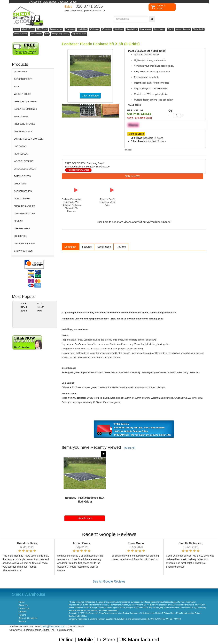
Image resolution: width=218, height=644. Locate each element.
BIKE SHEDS (20, 184)
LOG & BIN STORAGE (24, 244)
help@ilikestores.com (54, 627)
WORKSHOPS (21, 72)
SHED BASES (21, 236)
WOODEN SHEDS (22, 94)
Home (22, 602)
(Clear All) (130, 448)
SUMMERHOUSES (23, 131)
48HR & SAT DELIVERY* (25, 102)
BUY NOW (133, 176)
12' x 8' (24, 311)
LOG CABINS (20, 146)
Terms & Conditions (28, 618)
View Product (85, 518)
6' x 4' (24, 303)
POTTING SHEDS (22, 176)
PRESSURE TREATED (25, 124)
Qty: (171, 110)
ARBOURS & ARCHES (24, 206)
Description (71, 247)
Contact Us (24, 609)
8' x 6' (40, 303)
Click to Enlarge (90, 96)
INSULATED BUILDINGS (25, 109)
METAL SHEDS (21, 117)
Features (87, 247)
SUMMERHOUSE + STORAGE (28, 139)
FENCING (19, 221)
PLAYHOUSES (21, 154)
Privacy (22, 621)
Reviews (121, 247)
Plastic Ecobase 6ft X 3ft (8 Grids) (91, 500)
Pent (40, 311)
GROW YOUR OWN (23, 251)
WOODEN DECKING (24, 161)
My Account (35, 2)
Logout (73, 2)
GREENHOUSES (22, 229)
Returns (22, 615)
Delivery (23, 612)
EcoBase (71, 498)
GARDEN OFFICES (23, 79)
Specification (104, 247)
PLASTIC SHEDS (22, 199)
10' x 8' (41, 307)
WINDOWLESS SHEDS (25, 169)
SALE (17, 87)
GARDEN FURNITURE (25, 214)
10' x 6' (24, 307)
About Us (23, 605)
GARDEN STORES (23, 191)
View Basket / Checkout (55, 2)
